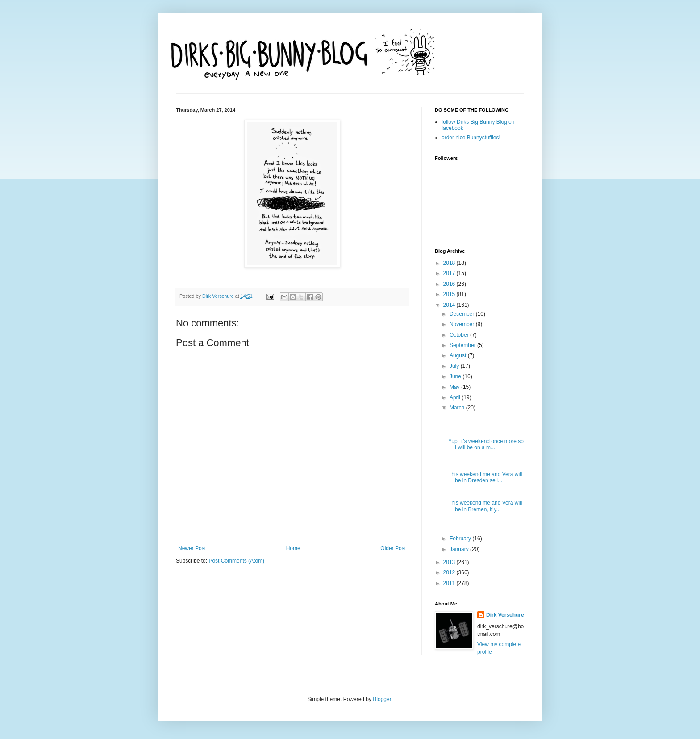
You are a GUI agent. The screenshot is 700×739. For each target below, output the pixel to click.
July (455, 366)
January (460, 549)
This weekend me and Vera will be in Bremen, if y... (485, 506)
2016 (450, 284)
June (456, 376)
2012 (450, 572)
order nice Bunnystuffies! (471, 138)
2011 (450, 583)
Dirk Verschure (219, 296)
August (459, 355)
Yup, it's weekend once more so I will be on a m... (486, 444)
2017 (450, 273)
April (456, 397)
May (455, 387)
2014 (450, 305)
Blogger (382, 699)
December (463, 314)
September (463, 345)
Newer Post (192, 548)
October (460, 335)
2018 (450, 263)
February (461, 539)
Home (293, 548)
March (458, 408)
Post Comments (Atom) (236, 561)
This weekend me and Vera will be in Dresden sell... (485, 477)
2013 (450, 562)
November (463, 324)
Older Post (393, 548)
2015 (450, 294)
